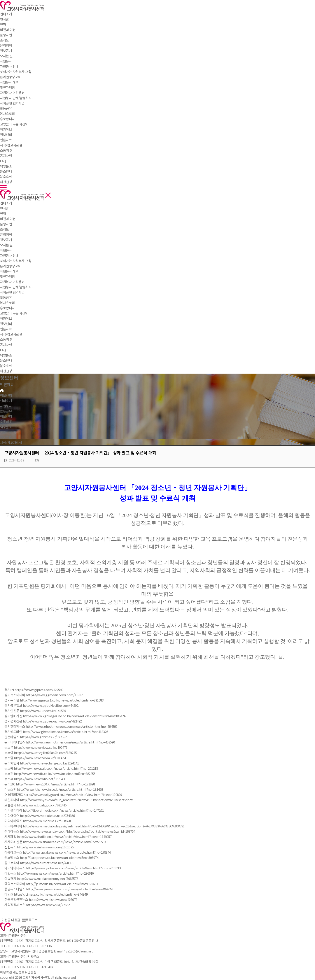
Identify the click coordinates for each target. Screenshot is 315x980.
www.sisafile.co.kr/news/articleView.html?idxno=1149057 (70, 836)
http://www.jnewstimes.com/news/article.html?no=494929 (69, 889)
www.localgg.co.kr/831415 (48, 805)
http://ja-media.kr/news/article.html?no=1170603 (62, 884)
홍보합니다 (7, 308)
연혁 (3, 213)
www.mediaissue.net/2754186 (53, 816)
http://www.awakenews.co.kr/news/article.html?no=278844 (67, 852)
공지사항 (6, 345)
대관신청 (6, 371)
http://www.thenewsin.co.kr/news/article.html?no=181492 (60, 789)
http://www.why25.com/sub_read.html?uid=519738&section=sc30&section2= (76, 800)
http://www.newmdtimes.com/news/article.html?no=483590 (70, 742)
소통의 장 (6, 150)
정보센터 (6, 135)
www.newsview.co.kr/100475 (46, 747)
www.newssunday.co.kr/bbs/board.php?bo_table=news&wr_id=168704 (83, 831)
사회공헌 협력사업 (12, 292)
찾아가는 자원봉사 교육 (16, 261)
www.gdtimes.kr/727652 (49, 737)
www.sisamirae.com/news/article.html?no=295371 (71, 842)
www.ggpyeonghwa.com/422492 (58, 721)
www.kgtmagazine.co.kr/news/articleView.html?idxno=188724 (80, 716)
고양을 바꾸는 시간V (14, 313)
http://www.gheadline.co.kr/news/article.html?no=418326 (66, 732)
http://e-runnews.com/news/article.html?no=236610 (55, 873)
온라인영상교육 (10, 266)
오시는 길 (6, 245)
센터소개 (6, 14)
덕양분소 (6, 166)
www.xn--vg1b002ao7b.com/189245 (51, 753)
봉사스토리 (7, 303)
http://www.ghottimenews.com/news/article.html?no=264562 (72, 726)
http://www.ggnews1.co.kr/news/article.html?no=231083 (62, 700)
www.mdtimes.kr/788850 (53, 821)
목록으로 (30, 920)
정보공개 (6, 240)
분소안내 (6, 360)
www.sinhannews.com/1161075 (51, 847)
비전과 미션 (8, 219)
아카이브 (6, 318)
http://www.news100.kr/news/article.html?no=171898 (55, 784)
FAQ (3, 350)
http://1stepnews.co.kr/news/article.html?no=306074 (59, 857)
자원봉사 (6, 61)
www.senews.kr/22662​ (53, 905)
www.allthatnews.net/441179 (53, 863)
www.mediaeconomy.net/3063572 (53, 878)
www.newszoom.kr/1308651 (46, 758)
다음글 (16, 920)
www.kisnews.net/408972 (59, 899)
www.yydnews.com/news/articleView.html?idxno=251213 (79, 868)
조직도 (4, 229)
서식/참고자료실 (11, 334)
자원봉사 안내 (9, 255)
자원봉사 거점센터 (12, 282)
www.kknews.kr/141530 (49, 711)
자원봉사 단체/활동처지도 (17, 287)
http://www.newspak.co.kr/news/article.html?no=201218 (56, 768)
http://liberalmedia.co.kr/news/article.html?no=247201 (63, 810)
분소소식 (6, 366)
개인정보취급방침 (24, 972)
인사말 (4, 208)
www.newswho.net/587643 (45, 779)
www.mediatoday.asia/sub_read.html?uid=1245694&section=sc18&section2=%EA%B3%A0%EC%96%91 (109, 826)
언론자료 (6, 329)
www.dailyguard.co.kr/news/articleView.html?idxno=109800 (79, 795)
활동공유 (6, 108)
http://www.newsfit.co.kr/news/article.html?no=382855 (55, 774)
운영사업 (6, 224)
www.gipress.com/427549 (45, 690)
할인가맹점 (7, 276)
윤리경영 (6, 234)
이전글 (5, 920)
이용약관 (6, 972)
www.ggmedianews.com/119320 (61, 695)
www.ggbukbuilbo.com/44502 (56, 705)
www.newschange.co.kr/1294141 (55, 763)
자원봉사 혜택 (9, 271)
